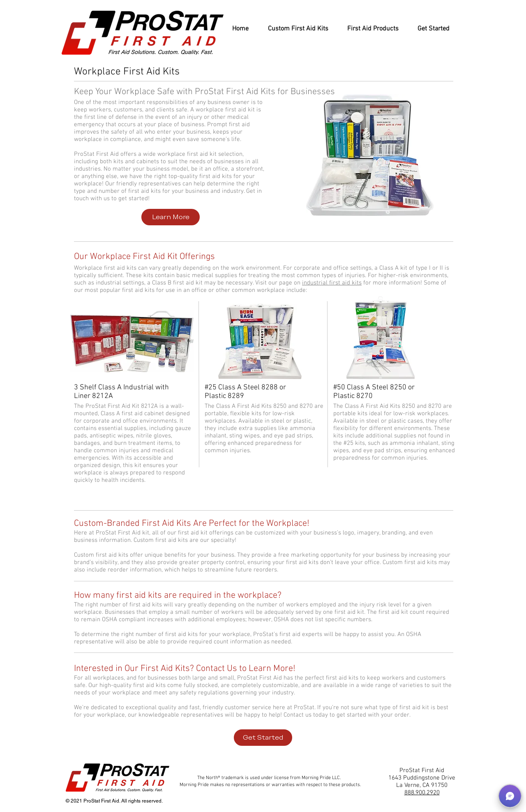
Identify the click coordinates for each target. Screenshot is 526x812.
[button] (510, 796)
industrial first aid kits (332, 283)
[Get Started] (263, 738)
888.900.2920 (422, 793)
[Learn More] (171, 217)
